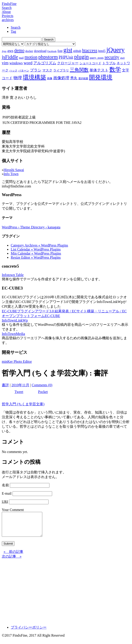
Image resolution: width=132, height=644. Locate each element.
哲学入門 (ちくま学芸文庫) (23, 404)
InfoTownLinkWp (15, 320)
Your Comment (13, 510)
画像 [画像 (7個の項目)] (50, 78)
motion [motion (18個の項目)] (31, 57)
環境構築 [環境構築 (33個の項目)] (34, 77)
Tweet (19, 392)
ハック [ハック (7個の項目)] (13, 71)
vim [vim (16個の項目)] (5, 63)
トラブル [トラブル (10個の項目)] (109, 63)
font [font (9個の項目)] (60, 51)
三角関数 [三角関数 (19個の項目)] (79, 70)
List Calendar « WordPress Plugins (36, 249)
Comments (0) (42, 385)
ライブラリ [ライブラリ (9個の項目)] (61, 70)
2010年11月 (20, 385)
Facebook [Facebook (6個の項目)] (52, 51)
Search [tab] (16, 27)
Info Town (11, 174)
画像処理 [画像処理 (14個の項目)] (61, 78)
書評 (5, 385)
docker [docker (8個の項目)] (29, 51)
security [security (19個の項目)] (112, 57)
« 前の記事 (13, 556)
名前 (5, 485)
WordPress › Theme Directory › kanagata (31, 227)
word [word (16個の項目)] (28, 63)
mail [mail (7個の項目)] (21, 58)
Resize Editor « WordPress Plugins (36, 257)
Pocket (43, 392)
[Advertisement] (66, 595)
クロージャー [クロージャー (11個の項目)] (68, 63)
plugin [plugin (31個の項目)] (82, 57)
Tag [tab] (13, 31)
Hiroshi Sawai (14, 170)
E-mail (7, 493)
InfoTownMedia (13, 334)
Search (7, 8)
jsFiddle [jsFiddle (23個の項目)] (10, 57)
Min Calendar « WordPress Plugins (36, 253)
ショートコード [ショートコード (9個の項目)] (90, 63)
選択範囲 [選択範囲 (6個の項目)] (83, 78)
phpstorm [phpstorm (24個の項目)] (48, 57)
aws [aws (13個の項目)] (10, 51)
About (6, 12)
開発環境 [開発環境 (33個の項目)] (101, 77)
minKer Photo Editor (17, 362)
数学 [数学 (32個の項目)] (115, 70)
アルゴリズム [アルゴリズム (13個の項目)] (45, 63)
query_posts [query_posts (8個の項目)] (97, 58)
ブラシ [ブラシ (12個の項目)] (36, 70)
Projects (8, 16)
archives (8, 20)
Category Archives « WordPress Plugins (39, 245)
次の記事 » (12, 561)
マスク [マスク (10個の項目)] (47, 70)
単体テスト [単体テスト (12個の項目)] (99, 70)
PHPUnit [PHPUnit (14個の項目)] (66, 57)
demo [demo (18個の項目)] (19, 50)
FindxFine (9, 4)
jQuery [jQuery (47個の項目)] (116, 50)
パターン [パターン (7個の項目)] (24, 71)
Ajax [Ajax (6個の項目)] (4, 51)
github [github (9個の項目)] (77, 51)
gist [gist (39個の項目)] (68, 50)
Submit (8, 548)
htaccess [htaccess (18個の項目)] (90, 50)
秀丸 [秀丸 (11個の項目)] (74, 78)
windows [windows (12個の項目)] (16, 63)
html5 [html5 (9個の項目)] (102, 51)
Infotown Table (13, 275)
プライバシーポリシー (29, 632)
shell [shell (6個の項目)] (122, 58)
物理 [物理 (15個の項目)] (18, 78)
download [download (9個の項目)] (40, 51)
